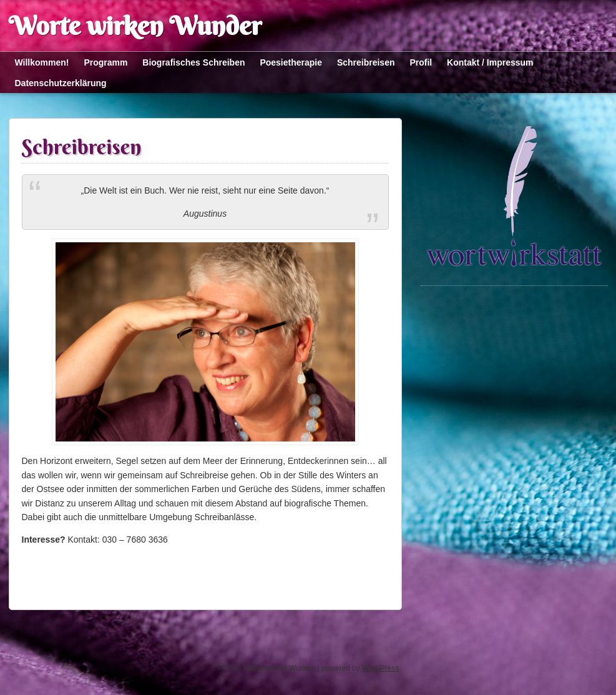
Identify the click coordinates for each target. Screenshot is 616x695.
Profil (421, 62)
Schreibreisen (366, 62)
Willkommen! (42, 62)
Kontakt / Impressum (490, 62)
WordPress (380, 668)
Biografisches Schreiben (193, 62)
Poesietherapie (291, 62)
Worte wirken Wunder (135, 26)
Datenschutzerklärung (61, 83)
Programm (105, 62)
